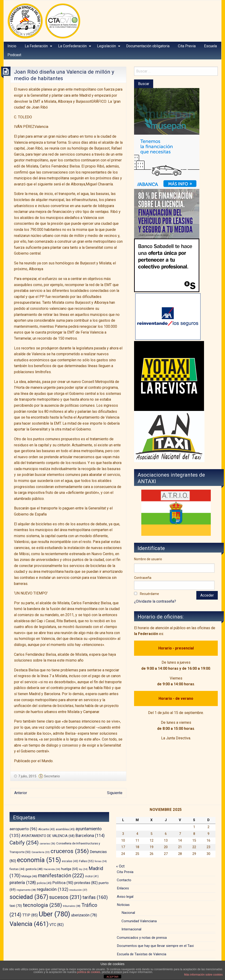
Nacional (128, 913)
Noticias (123, 905)
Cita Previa (187, 46)
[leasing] (167, 213)
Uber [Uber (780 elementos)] (54, 914)
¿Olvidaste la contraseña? (155, 601)
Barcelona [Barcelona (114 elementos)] (90, 835)
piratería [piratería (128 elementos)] (23, 883)
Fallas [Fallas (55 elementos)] (86, 861)
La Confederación (72, 46)
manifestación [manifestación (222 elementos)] (61, 876)
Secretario (52, 776)
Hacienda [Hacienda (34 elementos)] (52, 869)
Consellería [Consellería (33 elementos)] (41, 852)
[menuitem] (12, 46)
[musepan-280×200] (167, 111)
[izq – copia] (169, 436)
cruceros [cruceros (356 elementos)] (70, 851)
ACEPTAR (112, 977)
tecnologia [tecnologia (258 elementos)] (42, 905)
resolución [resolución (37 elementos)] (78, 890)
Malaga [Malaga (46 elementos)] (29, 876)
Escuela (210, 46)
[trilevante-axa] (168, 316)
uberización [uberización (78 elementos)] (84, 915)
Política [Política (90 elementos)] (63, 883)
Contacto (124, 880)
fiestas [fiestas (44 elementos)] (17, 869)
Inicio (12, 46)
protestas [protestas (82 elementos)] (86, 883)
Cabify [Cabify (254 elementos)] (24, 843)
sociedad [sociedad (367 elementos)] (29, 897)
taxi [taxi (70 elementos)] (16, 906)
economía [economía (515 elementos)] (39, 860)
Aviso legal (125, 897)
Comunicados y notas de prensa (142, 938)
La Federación (36, 46)
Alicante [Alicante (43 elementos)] (47, 829)
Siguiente (115, 793)
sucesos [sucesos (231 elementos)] (65, 897)
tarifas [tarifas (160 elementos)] (95, 897)
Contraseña (143, 578)
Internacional (131, 929)
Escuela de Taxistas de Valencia (142, 954)
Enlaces (123, 888)
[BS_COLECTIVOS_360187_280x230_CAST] (167, 265)
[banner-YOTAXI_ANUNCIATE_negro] (169, 376)
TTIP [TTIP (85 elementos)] (30, 915)
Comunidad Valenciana (139, 921)
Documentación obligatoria (148, 46)
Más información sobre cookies (203, 975)
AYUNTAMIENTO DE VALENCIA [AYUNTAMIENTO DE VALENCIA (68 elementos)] (48, 836)
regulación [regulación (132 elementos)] (53, 889)
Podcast (14, 55)
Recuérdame (149, 594)
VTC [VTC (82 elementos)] (57, 925)
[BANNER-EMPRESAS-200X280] (167, 162)
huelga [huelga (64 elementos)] (70, 869)
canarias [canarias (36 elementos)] (47, 844)
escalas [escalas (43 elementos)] (70, 861)
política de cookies (89, 972)
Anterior (21, 793)
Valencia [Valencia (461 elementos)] (29, 924)
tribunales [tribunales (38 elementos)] (72, 906)
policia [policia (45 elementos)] (44, 883)
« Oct (120, 866)
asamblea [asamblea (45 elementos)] (65, 829)
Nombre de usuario (148, 559)
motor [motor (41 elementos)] (92, 876)
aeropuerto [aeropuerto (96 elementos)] (23, 829)
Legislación (106, 46)
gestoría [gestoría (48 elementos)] (34, 869)
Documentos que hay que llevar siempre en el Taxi (155, 946)
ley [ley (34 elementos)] (83, 869)
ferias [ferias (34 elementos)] (101, 861)
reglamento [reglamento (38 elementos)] (26, 890)
